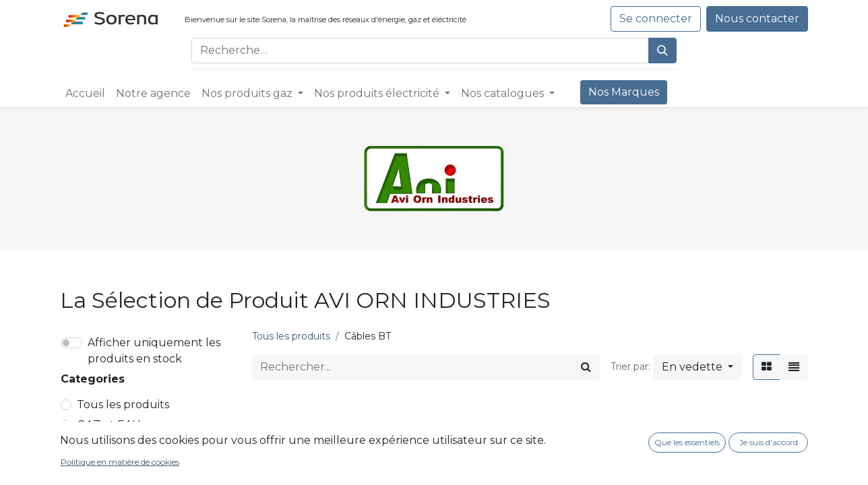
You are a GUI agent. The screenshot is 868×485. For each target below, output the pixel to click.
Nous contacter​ (757, 19)
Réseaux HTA (118, 465)
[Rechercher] (662, 51)
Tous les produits (123, 405)
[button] (697, 367)
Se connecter (656, 19)
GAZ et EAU (109, 425)
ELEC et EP (107, 445)
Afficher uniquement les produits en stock (154, 351)
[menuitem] (85, 94)
